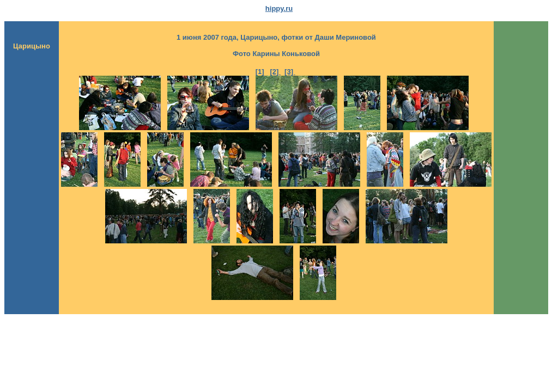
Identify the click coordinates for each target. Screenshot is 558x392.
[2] (275, 72)
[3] (290, 72)
